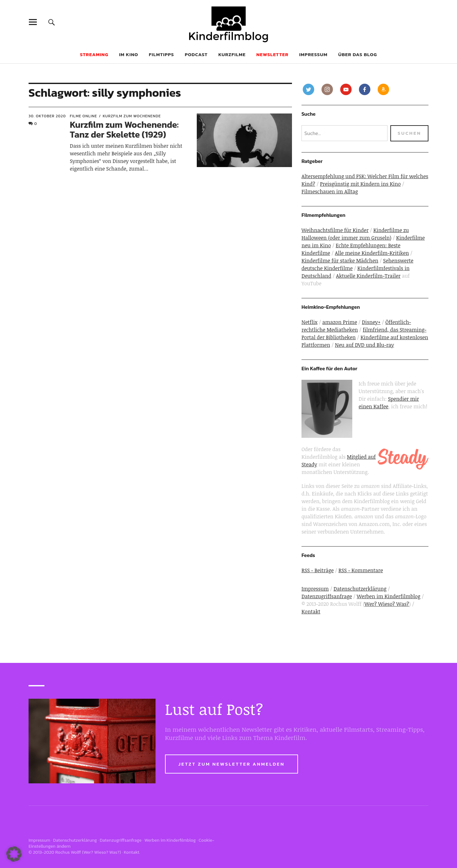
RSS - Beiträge (318, 570)
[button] (14, 854)
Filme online (83, 116)
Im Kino (129, 54)
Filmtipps (161, 54)
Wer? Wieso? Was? (387, 604)
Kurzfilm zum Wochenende (132, 116)
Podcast (196, 54)
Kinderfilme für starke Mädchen (340, 261)
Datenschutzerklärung (360, 589)
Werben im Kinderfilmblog (389, 596)
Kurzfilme (232, 54)
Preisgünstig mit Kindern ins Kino (360, 184)
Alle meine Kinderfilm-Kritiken (372, 253)
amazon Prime (340, 322)
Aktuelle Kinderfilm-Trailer (368, 276)
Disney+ (371, 322)
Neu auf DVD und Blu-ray (364, 345)
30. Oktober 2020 (47, 116)
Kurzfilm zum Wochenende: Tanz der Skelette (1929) (124, 130)
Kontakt (311, 612)
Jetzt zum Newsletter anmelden (232, 764)
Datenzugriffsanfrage (327, 596)
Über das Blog (358, 54)
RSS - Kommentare (361, 570)
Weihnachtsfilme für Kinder (335, 230)
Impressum (313, 54)
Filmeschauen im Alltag (330, 191)
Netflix (309, 322)
